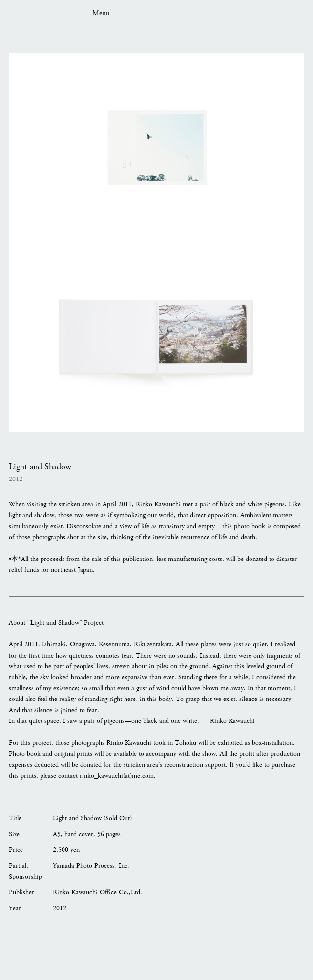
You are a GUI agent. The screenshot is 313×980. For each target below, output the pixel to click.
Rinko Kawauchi (40, 12)
